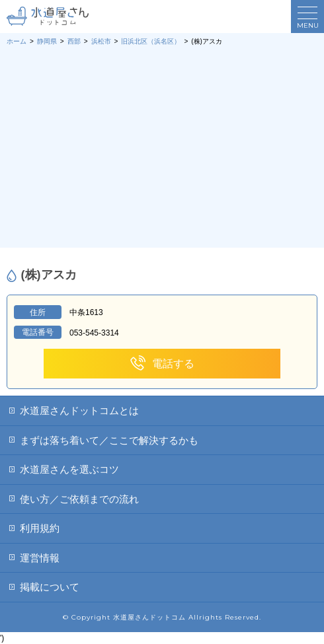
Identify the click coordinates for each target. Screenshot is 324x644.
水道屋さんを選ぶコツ (69, 469)
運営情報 (40, 558)
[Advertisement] (162, 145)
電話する (162, 364)
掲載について (50, 587)
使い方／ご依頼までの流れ (79, 499)
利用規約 (40, 528)
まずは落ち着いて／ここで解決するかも (109, 440)
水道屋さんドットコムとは (79, 411)
